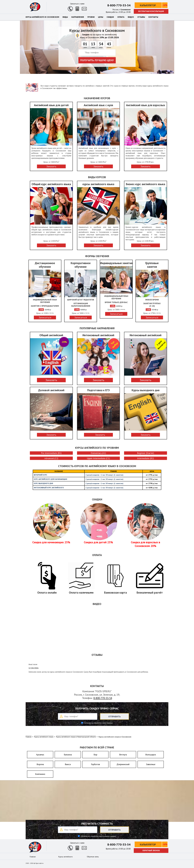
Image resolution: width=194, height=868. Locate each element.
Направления (78, 17)
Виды (65, 17)
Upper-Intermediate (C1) (98, 458)
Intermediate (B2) (146, 458)
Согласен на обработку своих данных (98, 723)
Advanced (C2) (51, 458)
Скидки (110, 17)
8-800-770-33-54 (119, 5)
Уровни (91, 17)
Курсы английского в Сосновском (42, 17)
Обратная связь (93, 857)
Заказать (51, 380)
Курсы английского (66, 857)
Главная (33, 857)
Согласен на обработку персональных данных (98, 836)
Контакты (153, 17)
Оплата (121, 17)
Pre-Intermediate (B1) (51, 453)
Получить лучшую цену (97, 60)
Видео (131, 17)
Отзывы (141, 17)
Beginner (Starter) (146, 453)
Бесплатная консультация (151, 11)
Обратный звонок (151, 850)
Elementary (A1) (98, 453)
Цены (101, 17)
